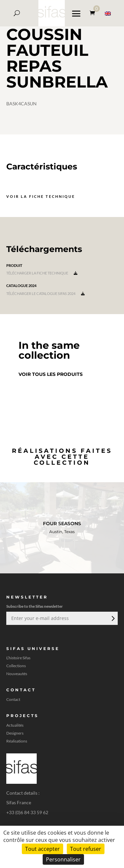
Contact (13, 700)
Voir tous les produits (51, 374)
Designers (15, 733)
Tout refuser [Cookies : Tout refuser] (86, 849)
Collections (16, 666)
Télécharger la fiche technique (42, 273)
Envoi (112, 618)
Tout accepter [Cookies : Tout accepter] (42, 849)
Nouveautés (17, 674)
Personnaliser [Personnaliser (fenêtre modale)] (63, 859)
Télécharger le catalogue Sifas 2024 (45, 293)
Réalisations (17, 741)
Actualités (15, 725)
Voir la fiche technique (41, 196)
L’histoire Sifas (18, 658)
